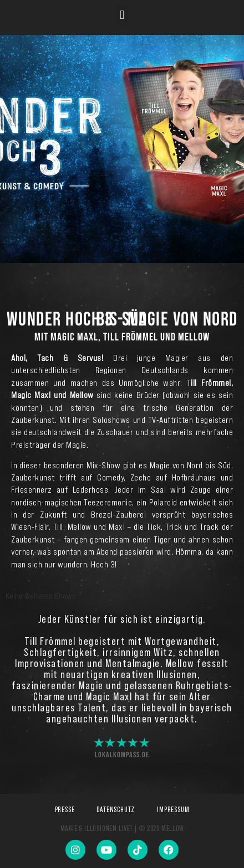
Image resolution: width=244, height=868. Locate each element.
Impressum (173, 809)
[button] (122, 15)
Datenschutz (116, 809)
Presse (65, 809)
